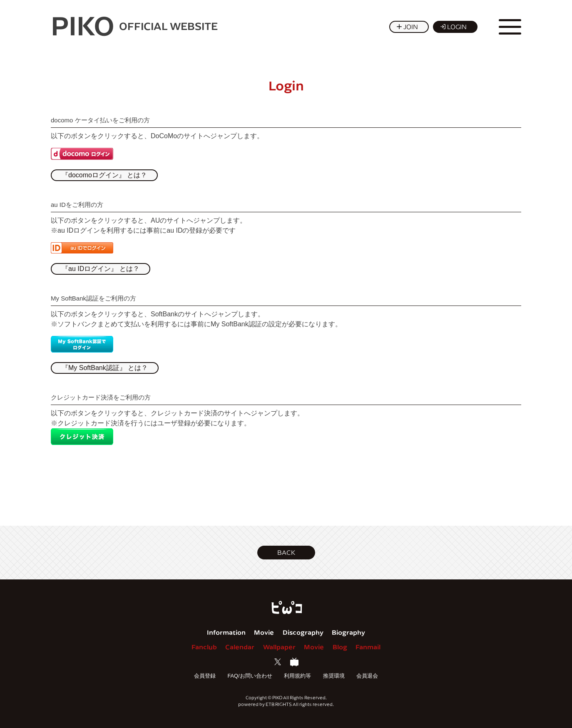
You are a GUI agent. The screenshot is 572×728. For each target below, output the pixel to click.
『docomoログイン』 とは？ (104, 175)
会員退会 (367, 676)
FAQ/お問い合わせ (250, 676)
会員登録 (205, 676)
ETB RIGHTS (279, 704)
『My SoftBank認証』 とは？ (105, 368)
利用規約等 (297, 676)
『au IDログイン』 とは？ (101, 269)
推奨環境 (334, 676)
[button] (286, 553)
